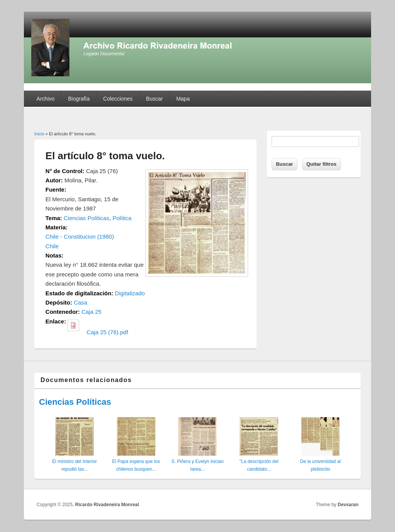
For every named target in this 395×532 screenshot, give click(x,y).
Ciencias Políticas (86, 218)
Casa (80, 302)
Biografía (79, 99)
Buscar (154, 99)
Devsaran (348, 505)
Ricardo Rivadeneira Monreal (107, 505)
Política (122, 218)
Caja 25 (91, 312)
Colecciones (118, 99)
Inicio (39, 134)
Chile (52, 246)
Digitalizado (130, 293)
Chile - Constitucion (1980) (80, 237)
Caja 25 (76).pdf (108, 332)
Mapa (183, 99)
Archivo (46, 99)
